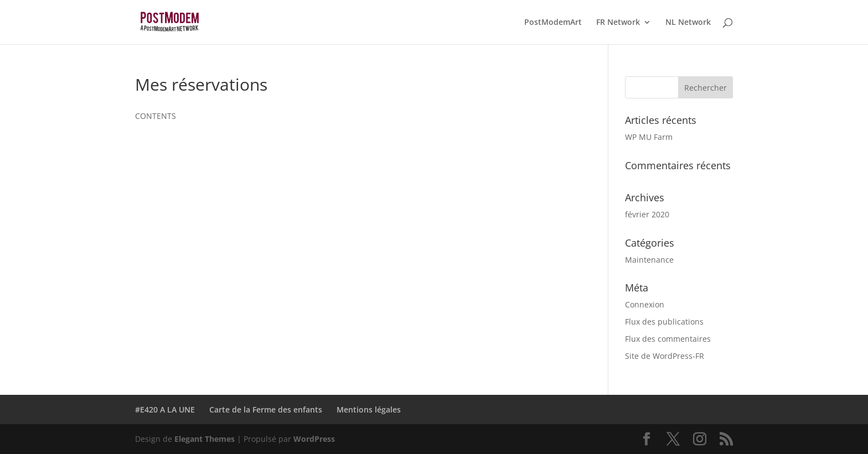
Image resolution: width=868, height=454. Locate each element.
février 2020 (647, 214)
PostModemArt (553, 23)
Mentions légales (369, 409)
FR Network (618, 23)
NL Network (688, 23)
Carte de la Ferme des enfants (266, 409)
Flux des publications (664, 322)
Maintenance (649, 260)
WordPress (314, 439)
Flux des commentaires (668, 339)
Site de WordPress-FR (665, 356)
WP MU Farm (649, 137)
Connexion (645, 304)
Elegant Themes (205, 439)
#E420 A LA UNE (165, 409)
